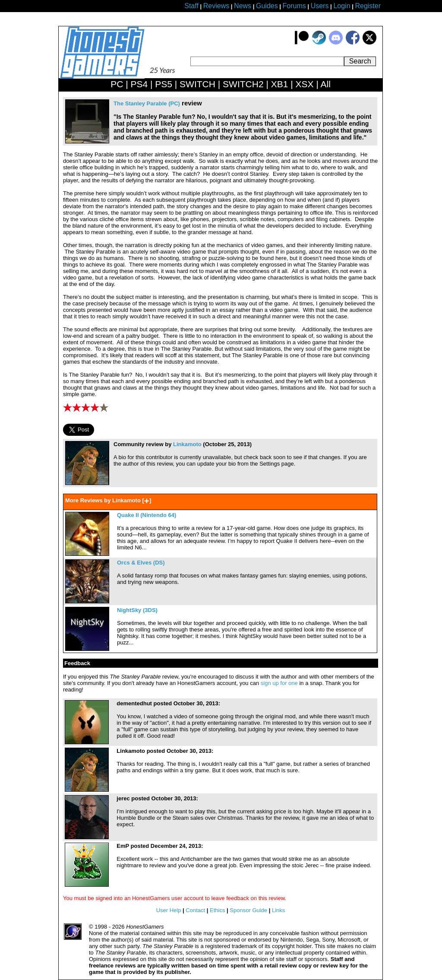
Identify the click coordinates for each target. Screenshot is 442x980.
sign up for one (279, 683)
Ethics (217, 910)
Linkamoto (187, 444)
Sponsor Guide (248, 910)
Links (278, 910)
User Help (169, 910)
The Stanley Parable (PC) (147, 103)
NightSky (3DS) (137, 610)
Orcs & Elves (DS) (141, 563)
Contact (195, 910)
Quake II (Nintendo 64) (147, 515)
